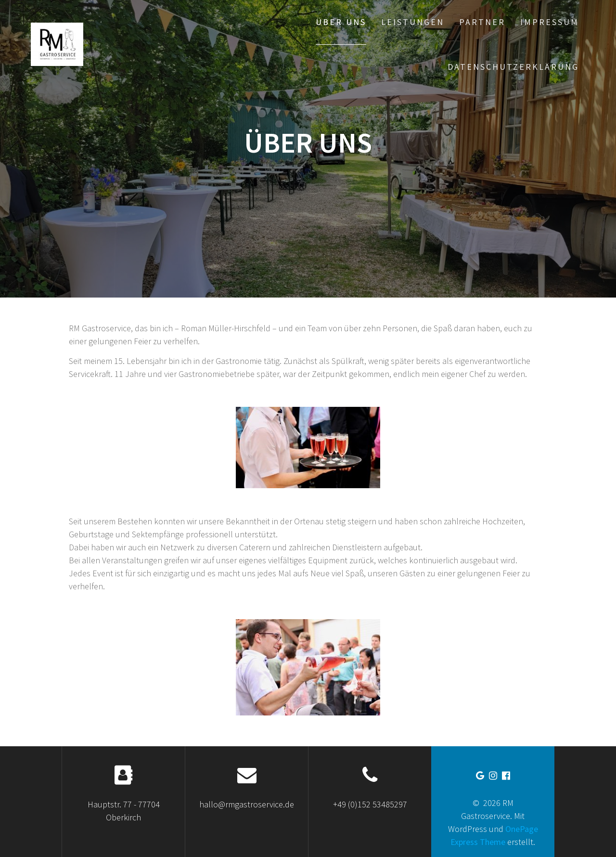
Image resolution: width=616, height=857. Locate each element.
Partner (482, 22)
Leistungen (413, 22)
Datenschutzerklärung (513, 67)
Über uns (341, 22)
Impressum (550, 22)
